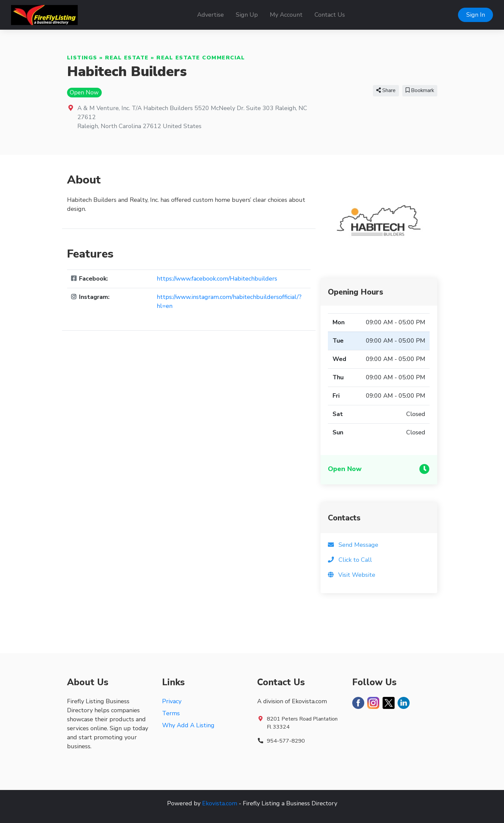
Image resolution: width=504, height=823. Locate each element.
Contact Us (330, 15)
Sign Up (247, 15)
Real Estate (127, 58)
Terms (171, 713)
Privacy (172, 701)
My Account (286, 15)
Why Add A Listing (188, 725)
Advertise (210, 15)
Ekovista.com (220, 803)
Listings (82, 58)
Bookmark (420, 90)
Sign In (476, 15)
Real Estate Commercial (201, 58)
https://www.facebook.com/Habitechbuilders (217, 279)
